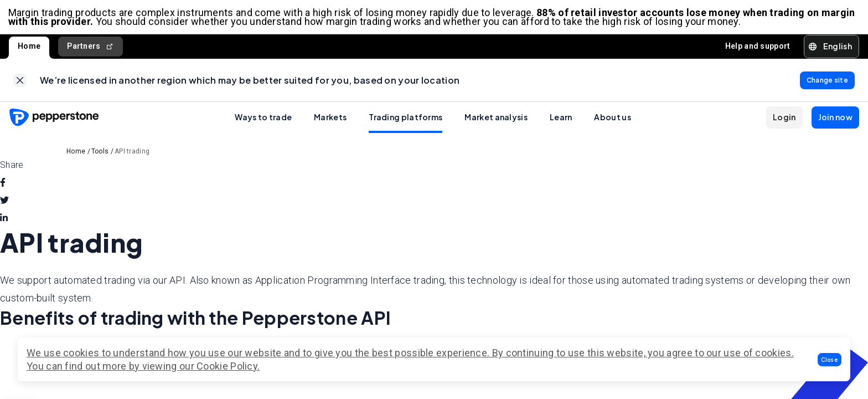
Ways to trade (263, 120)
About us (612, 120)
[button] (830, 360)
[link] (20, 83)
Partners (91, 48)
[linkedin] (4, 222)
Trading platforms (405, 120)
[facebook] (3, 186)
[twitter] (4, 204)
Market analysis (496, 120)
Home (29, 48)
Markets (330, 120)
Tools (100, 155)
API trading (132, 155)
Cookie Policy (227, 366)
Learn (561, 120)
